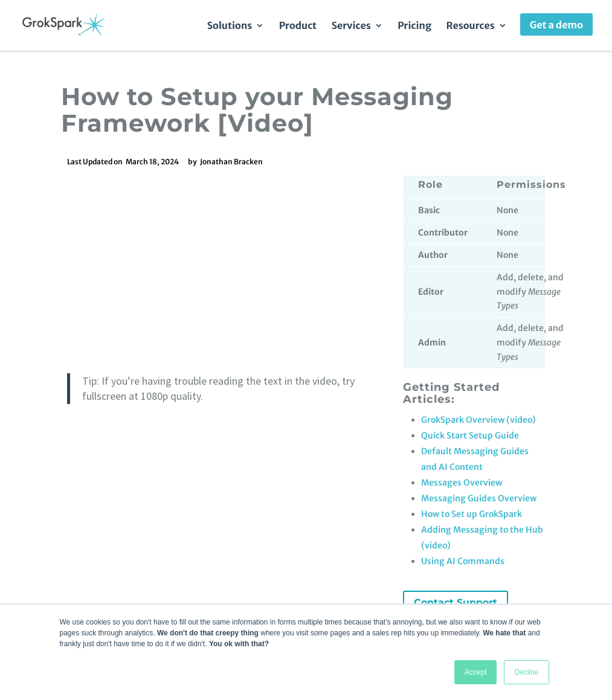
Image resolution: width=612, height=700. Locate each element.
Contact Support (456, 602)
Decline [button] (526, 672)
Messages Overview (462, 483)
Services (351, 26)
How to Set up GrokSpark (472, 514)
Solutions (230, 26)
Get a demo (556, 25)
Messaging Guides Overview (479, 498)
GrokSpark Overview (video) (478, 420)
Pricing (414, 26)
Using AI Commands (463, 561)
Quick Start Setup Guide (470, 435)
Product (298, 26)
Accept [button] (476, 672)
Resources (471, 26)
